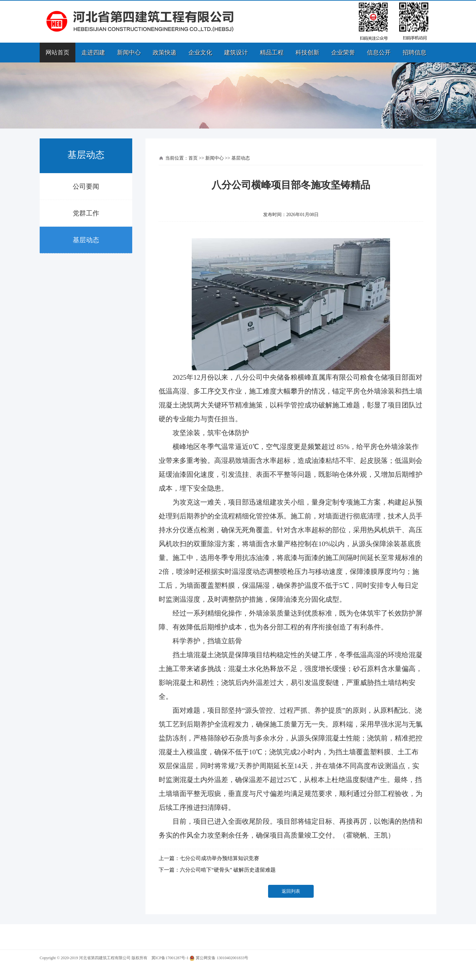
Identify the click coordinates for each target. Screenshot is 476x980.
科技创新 (307, 53)
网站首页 (58, 53)
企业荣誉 (343, 53)
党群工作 (86, 213)
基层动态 (86, 240)
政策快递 (165, 53)
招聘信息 (415, 53)
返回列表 (291, 891)
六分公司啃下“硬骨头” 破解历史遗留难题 (228, 870)
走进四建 (93, 53)
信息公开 (379, 53)
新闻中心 (129, 53)
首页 (193, 158)
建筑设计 (236, 53)
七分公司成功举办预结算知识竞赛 (219, 858)
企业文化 (200, 53)
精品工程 (272, 53)
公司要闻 (86, 186)
